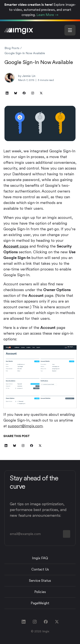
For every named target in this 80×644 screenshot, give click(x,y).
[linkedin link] (23, 622)
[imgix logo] (19, 30)
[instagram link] (35, 622)
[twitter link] (57, 622)
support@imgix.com (25, 426)
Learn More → (47, 15)
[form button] (67, 534)
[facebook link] (46, 622)
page (16, 246)
